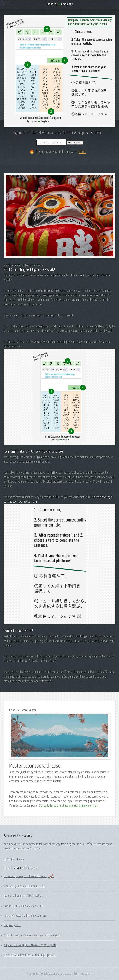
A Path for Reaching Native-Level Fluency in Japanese (32, 935)
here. (82, 152)
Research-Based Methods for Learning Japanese (29, 955)
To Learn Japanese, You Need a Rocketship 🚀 (29, 876)
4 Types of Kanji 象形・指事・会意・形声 (30, 945)
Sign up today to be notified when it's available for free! (69, 806)
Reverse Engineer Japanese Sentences (24, 886)
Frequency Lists (12, 925)
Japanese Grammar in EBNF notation (23, 896)
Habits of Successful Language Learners (25, 916)
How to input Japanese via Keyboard (23, 906)
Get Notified (75, 143)
